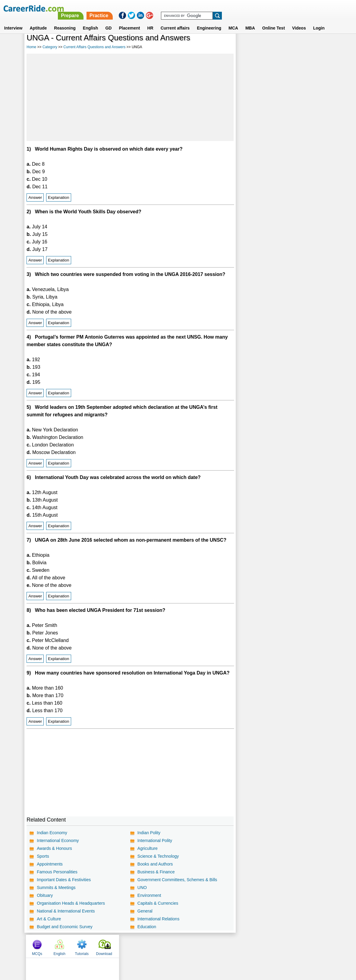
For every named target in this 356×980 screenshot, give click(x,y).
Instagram (244, 946)
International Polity (155, 841)
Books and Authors (155, 864)
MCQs (248, 46)
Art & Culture (49, 919)
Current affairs (175, 21)
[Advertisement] (130, 97)
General (145, 911)
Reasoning (65, 21)
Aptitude (38, 21)
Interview (13, 21)
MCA (233, 21)
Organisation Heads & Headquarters (71, 903)
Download (315, 46)
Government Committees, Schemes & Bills (177, 880)
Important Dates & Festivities (64, 880)
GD (108, 21)
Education (147, 927)
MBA (250, 21)
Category (50, 47)
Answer (35, 197)
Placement (129, 21)
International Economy (58, 841)
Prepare (200, 8)
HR (150, 21)
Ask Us (200, 946)
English (91, 21)
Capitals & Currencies (158, 903)
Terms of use (175, 946)
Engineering (209, 21)
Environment (149, 895)
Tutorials (293, 46)
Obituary (45, 895)
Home (31, 47)
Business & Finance (156, 872)
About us (123, 946)
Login (319, 21)
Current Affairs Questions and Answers (94, 47)
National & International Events (66, 911)
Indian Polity (149, 833)
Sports (43, 856)
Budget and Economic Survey (65, 927)
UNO (142, 888)
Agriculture (148, 848)
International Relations (158, 919)
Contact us (148, 946)
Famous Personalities (57, 872)
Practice (229, 8)
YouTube (221, 946)
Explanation (59, 197)
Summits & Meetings (56, 888)
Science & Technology (158, 856)
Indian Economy (52, 833)
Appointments (50, 864)
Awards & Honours (54, 848)
